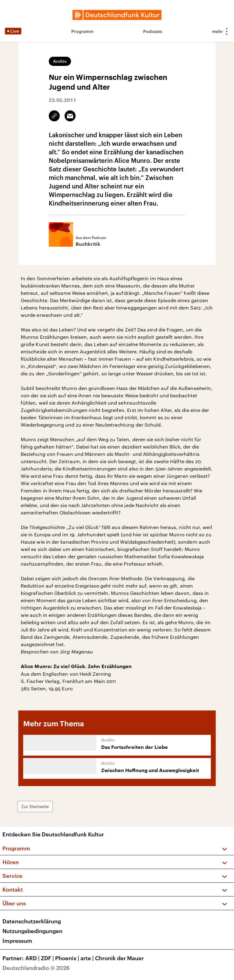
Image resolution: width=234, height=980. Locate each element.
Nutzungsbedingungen (32, 931)
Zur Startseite (35, 806)
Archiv (60, 61)
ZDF (48, 958)
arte (88, 958)
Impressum (17, 941)
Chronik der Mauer (119, 958)
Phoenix (68, 958)
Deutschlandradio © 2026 (36, 968)
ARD (33, 958)
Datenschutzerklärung (32, 921)
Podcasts (153, 31)
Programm (82, 31)
